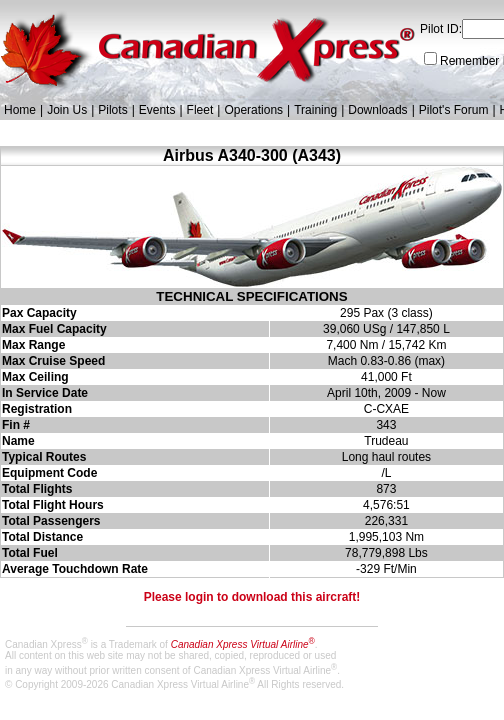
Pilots (112, 110)
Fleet (200, 110)
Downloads (377, 110)
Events (157, 110)
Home (20, 110)
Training (315, 110)
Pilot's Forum (454, 110)
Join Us (67, 110)
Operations (253, 110)
